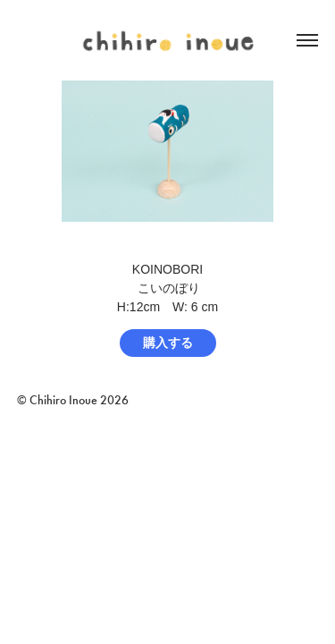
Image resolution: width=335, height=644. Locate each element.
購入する (168, 343)
